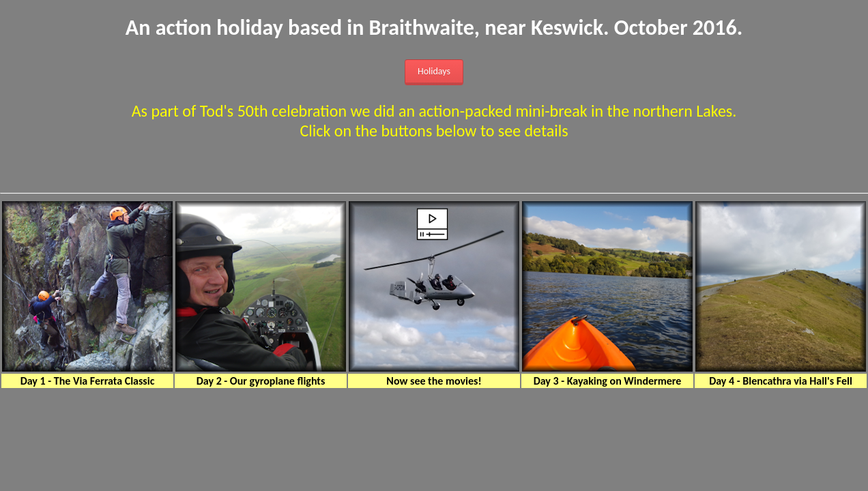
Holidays (434, 71)
